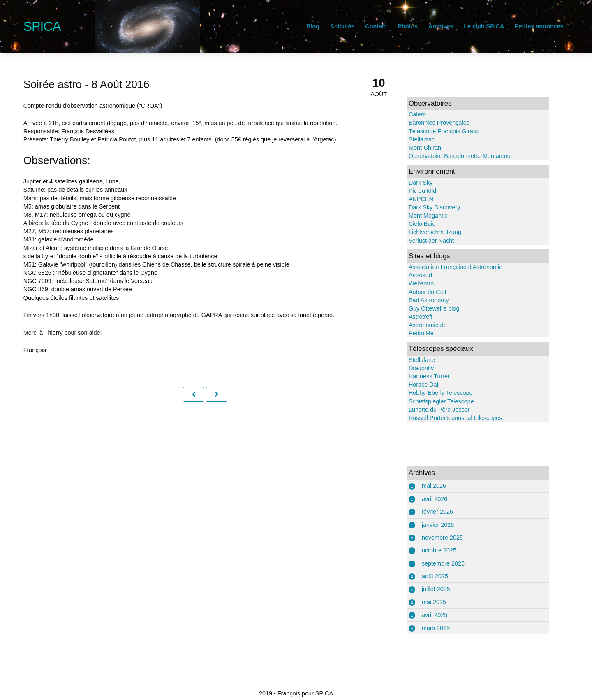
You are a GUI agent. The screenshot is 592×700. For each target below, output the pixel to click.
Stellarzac (414, 139)
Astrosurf (413, 275)
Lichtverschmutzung (427, 232)
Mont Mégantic (420, 216)
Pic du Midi (415, 191)
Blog (290, 26)
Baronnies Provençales (431, 123)
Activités (319, 26)
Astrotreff (413, 317)
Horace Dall (416, 385)
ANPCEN (413, 199)
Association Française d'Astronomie (448, 267)
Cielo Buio (414, 224)
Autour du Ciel (420, 292)
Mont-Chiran (417, 148)
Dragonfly (414, 368)
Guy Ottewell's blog (426, 308)
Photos (385, 26)
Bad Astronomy (421, 300)
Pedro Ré (413, 333)
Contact (354, 26)
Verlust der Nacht (423, 241)
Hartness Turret (421, 376)
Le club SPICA (461, 26)
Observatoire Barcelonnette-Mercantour (453, 156)
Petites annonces (516, 26)
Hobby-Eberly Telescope (433, 393)
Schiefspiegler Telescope (434, 401)
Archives (418, 26)
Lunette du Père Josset (431, 410)
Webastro (413, 283)
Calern (409, 114)
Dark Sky (413, 183)
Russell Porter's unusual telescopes (448, 418)
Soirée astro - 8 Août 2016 (109, 84)
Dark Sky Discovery (427, 207)
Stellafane (414, 360)
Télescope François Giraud (436, 131)
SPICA (65, 26)
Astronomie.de (420, 325)
